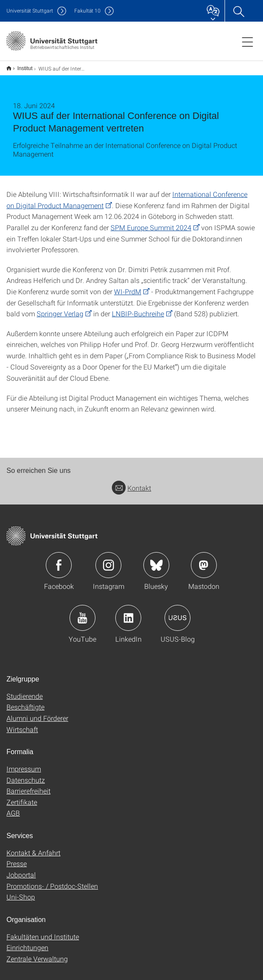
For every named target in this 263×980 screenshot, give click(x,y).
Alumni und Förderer (37, 712)
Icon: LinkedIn (128, 612)
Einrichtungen (27, 942)
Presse (17, 858)
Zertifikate (22, 796)
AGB (13, 807)
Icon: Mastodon (204, 559)
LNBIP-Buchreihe (138, 308)
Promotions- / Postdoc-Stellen (52, 880)
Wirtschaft (22, 724)
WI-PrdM (128, 286)
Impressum (24, 763)
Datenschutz (26, 774)
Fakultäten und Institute (43, 931)
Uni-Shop (21, 891)
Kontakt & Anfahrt (33, 847)
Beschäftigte (25, 701)
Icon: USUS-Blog (177, 612)
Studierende (25, 690)
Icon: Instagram (108, 559)
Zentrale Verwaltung (37, 953)
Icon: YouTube (82, 612)
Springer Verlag (60, 308)
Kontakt (131, 482)
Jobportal (21, 869)
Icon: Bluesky (156, 559)
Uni (30, 11)
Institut (20, 65)
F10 (87, 11)
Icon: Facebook (59, 559)
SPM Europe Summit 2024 (151, 222)
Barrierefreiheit (29, 785)
